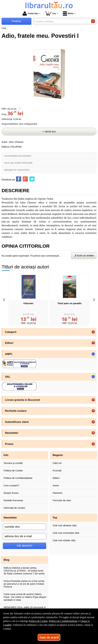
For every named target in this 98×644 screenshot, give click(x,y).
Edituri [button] (9, 343)
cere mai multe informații (18, 163)
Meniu (68, 13)
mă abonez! (24, 546)
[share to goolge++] (25, 179)
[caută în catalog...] (61, 21)
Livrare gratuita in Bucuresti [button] (23, 400)
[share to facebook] (19, 179)
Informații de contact (14, 508)
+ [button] (93, 332)
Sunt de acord (49, 637)
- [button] (93, 354)
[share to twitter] (32, 179)
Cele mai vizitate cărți (64, 540)
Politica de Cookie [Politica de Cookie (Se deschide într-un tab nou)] (38, 621)
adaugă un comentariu (17, 170)
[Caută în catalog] (93, 21)
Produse (17, 21)
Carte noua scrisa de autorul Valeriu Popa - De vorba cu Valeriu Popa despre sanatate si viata (25, 597)
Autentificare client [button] (17, 422)
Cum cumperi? (11, 485)
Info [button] (6, 455)
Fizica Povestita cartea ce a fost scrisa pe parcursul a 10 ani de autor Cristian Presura (24, 584)
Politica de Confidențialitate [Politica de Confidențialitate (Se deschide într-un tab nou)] (63, 621)
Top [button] (55, 518)
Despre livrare (11, 493)
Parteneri (58, 493)
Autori (56, 485)
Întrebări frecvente (13, 500)
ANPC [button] (9, 354)
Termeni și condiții (13, 463)
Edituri (56, 478)
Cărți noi (57, 463)
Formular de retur (62, 500)
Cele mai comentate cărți (66, 533)
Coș (51, 13)
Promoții (57, 471)
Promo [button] (9, 444)
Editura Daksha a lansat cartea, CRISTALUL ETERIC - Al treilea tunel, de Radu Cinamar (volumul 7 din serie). (24, 571)
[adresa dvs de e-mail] (24, 536)
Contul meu (30, 13)
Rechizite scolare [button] (16, 411)
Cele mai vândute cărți (65, 525)
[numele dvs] (24, 527)
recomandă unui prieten (18, 156)
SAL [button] (8, 377)
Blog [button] (7, 560)
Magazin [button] (58, 455)
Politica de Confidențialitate (18, 478)
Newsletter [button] (12, 433)
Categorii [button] (11, 332)
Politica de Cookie (13, 471)
